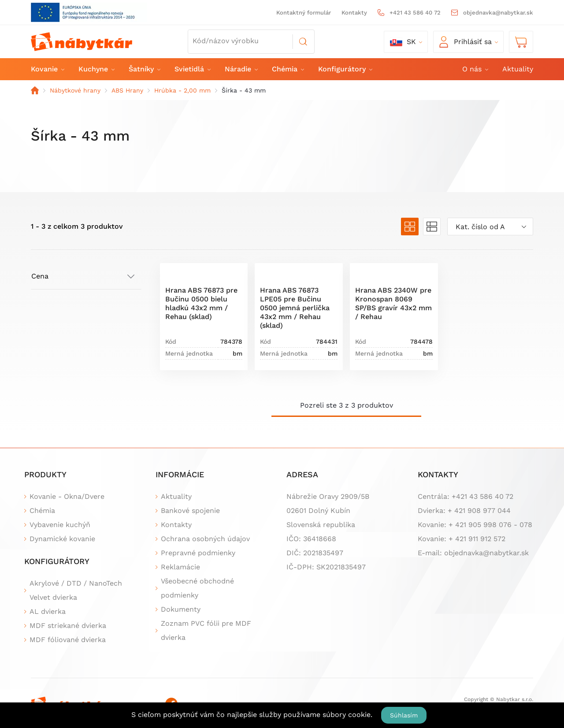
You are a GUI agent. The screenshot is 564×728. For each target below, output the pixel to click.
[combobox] (490, 227)
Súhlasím (404, 715)
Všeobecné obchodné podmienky (197, 588)
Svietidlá (192, 69)
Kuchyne (96, 69)
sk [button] (403, 42)
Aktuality (518, 69)
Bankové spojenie (190, 511)
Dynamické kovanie (62, 539)
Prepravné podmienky (198, 553)
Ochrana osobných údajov (205, 539)
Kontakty (354, 13)
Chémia (288, 69)
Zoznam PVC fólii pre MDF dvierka (206, 630)
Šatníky (144, 69)
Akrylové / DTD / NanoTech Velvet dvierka (76, 590)
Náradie (241, 69)
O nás (475, 69)
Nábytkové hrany (75, 90)
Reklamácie (180, 567)
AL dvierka (48, 611)
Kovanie (47, 69)
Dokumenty (181, 609)
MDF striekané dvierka (68, 626)
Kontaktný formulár (304, 13)
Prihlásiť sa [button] (466, 42)
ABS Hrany (127, 90)
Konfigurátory (345, 69)
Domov (35, 90)
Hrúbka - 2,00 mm (182, 90)
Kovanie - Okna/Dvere (67, 496)
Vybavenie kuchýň (60, 525)
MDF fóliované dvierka (68, 640)
